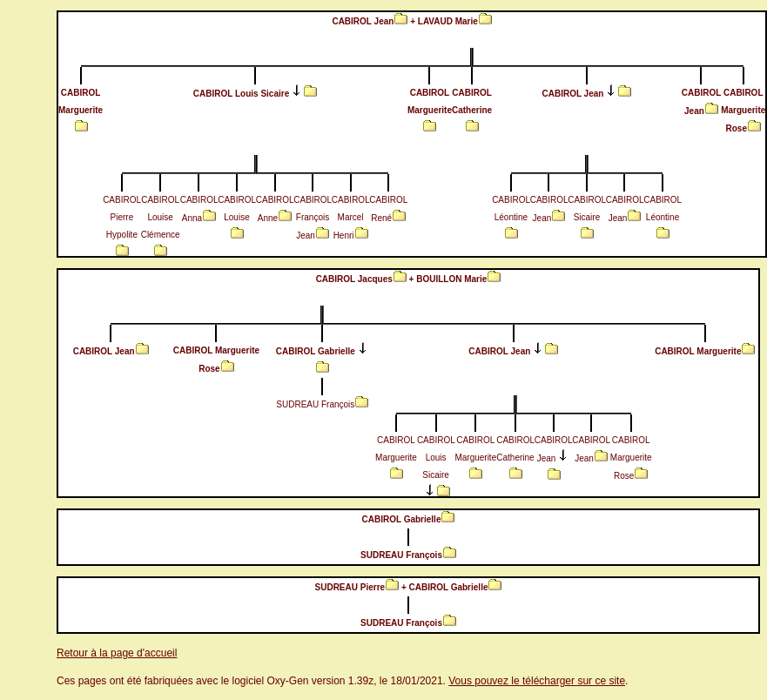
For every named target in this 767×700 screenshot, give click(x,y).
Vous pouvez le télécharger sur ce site (537, 681)
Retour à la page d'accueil (117, 653)
